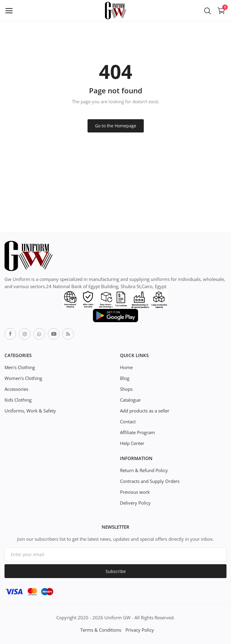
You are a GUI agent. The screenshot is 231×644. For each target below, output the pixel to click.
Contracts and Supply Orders (150, 481)
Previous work (135, 492)
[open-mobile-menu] (9, 11)
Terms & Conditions (101, 630)
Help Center (132, 443)
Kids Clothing (18, 400)
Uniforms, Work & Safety (30, 411)
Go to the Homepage (116, 126)
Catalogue (130, 400)
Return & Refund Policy (144, 470)
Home (126, 367)
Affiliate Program (137, 432)
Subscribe (116, 571)
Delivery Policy (135, 503)
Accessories (16, 389)
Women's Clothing (23, 378)
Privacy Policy (140, 630)
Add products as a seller (145, 411)
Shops (126, 389)
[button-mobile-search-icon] (208, 11)
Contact (128, 422)
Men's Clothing (20, 367)
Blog (125, 378)
